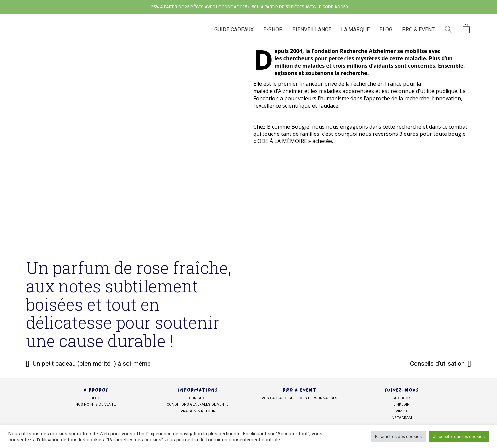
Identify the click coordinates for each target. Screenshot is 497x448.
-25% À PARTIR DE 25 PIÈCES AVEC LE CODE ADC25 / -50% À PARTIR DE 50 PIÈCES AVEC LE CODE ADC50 (249, 7)
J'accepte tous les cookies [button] (459, 437)
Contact (198, 398)
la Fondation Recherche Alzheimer (351, 51)
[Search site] (448, 30)
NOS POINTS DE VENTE (96, 405)
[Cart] (466, 29)
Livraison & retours (198, 411)
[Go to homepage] (62, 29)
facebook (401, 398)
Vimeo (401, 411)
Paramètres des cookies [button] (398, 437)
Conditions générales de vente (198, 405)
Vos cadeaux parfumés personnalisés (299, 398)
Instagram (401, 418)
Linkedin (401, 405)
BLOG (96, 398)
